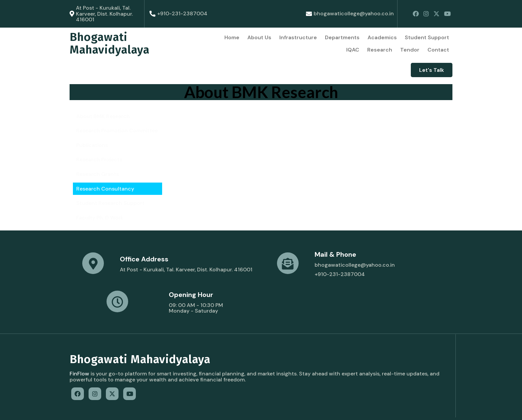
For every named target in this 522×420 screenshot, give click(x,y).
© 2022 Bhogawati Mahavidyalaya (113, 409)
